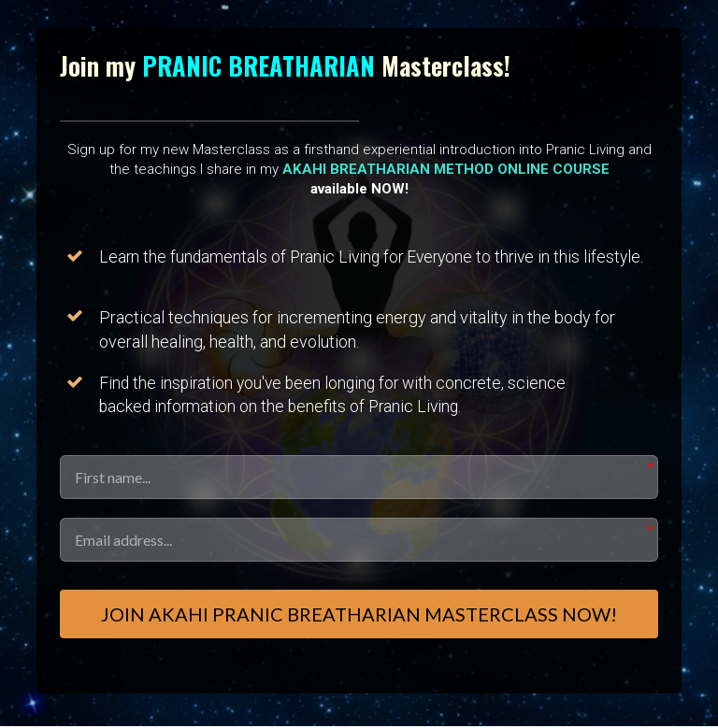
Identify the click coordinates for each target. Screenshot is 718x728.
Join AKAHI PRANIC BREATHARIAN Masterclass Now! (359, 615)
